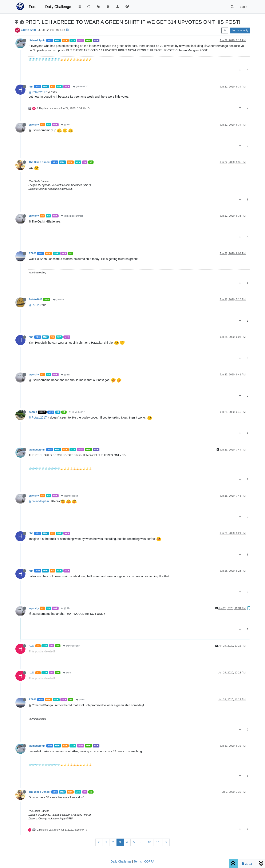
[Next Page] (166, 842)
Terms (138, 861)
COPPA (149, 861)
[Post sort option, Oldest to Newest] (225, 30)
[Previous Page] (99, 842)
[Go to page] (141, 842)
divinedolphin (37, 40)
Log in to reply (240, 30)
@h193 (81, 700)
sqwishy (34, 125)
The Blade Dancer (39, 162)
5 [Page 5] (134, 842)
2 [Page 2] (113, 842)
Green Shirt (28, 30)
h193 (32, 646)
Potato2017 (35, 299)
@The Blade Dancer (72, 216)
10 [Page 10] (149, 842)
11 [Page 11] (158, 842)
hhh (31, 87)
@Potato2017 (81, 87)
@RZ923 (58, 300)
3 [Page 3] (120, 842)
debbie (33, 412)
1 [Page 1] (106, 842)
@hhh (65, 125)
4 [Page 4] (127, 842)
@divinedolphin (70, 496)
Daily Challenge (121, 861)
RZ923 (33, 253)
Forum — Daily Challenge (50, 7)
